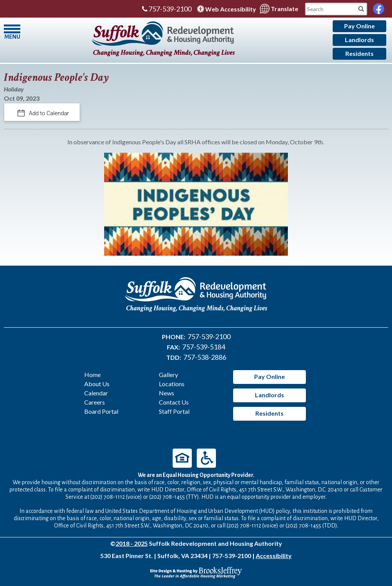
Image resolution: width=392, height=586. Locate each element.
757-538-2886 (205, 357)
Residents (359, 53)
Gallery (168, 375)
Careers (95, 402)
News (167, 393)
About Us (97, 384)
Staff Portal (174, 411)
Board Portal (101, 411)
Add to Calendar (48, 113)
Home (92, 375)
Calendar (96, 393)
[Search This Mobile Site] (336, 9)
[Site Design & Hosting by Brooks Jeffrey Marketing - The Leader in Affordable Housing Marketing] (196, 572)
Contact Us (174, 402)
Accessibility (274, 556)
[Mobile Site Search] (361, 8)
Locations (172, 384)
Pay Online (359, 26)
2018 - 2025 (132, 543)
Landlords (359, 40)
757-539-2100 (167, 9)
